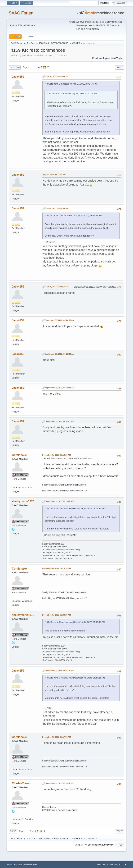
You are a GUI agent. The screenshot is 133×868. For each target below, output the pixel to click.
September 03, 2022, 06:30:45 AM (59, 388)
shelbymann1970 (23, 501)
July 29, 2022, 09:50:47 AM (57, 208)
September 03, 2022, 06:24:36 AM (59, 320)
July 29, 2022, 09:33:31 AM (57, 77)
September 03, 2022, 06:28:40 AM (59, 354)
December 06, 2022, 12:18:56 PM (59, 783)
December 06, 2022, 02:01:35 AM (59, 671)
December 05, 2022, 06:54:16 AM (56, 455)
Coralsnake (19, 455)
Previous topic (101, 58)
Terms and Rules (110, 864)
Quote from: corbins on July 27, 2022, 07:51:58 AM (73, 94)
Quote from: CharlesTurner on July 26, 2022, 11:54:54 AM (74, 216)
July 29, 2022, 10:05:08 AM (57, 287)
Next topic (116, 58)
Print (120, 67)
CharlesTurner (21, 783)
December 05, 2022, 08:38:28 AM (56, 615)
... (37, 67)
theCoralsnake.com (77, 485)
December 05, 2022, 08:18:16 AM (56, 569)
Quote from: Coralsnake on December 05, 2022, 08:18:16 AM (76, 622)
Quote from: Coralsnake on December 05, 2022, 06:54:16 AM (76, 509)
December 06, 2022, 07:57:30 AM (56, 737)
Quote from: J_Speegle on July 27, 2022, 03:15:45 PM (73, 84)
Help (99, 864)
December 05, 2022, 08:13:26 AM (59, 501)
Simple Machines (30, 864)
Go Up (13, 831)
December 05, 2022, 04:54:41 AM (59, 421)
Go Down (15, 67)
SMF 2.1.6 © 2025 (14, 864)
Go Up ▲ (123, 864)
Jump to (79, 845)
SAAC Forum (21, 13)
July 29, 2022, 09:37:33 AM (54, 175)
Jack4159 (18, 77)
